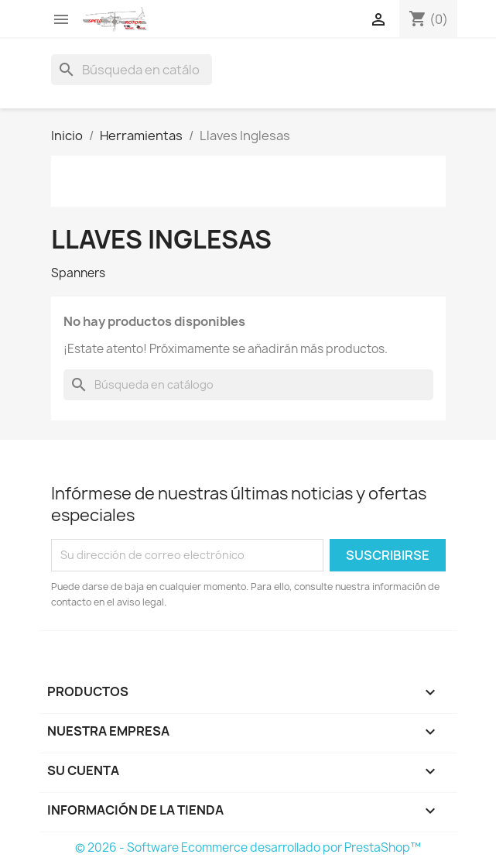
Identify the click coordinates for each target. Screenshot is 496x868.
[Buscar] (132, 70)
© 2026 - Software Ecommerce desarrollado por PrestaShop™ (248, 847)
